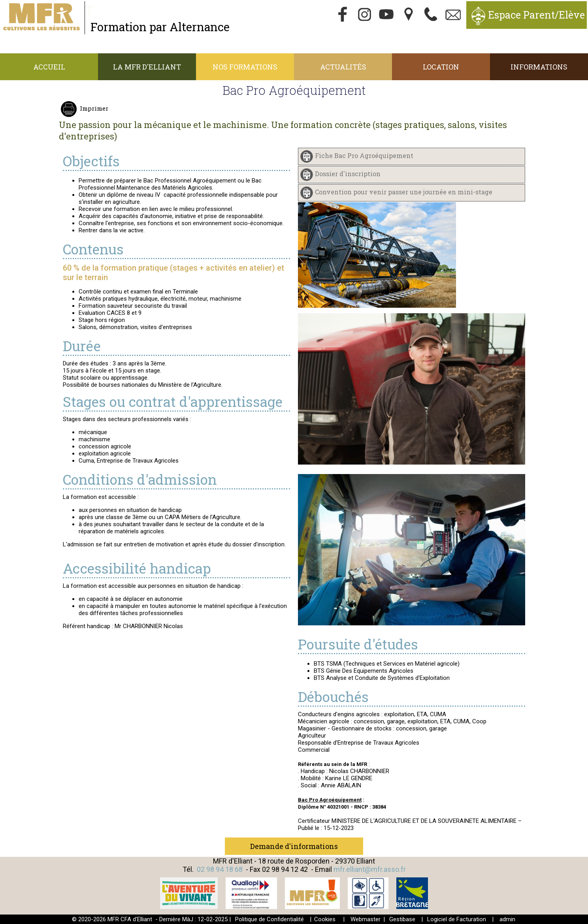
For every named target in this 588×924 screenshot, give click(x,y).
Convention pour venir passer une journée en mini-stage (404, 192)
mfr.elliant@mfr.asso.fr (370, 869)
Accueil (49, 67)
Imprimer (93, 108)
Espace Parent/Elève (536, 15)
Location (441, 67)
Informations (539, 67)
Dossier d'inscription (348, 174)
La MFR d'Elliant (147, 67)
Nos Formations (245, 67)
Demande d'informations (294, 846)
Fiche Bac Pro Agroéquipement (364, 156)
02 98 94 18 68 (220, 869)
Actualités (343, 67)
